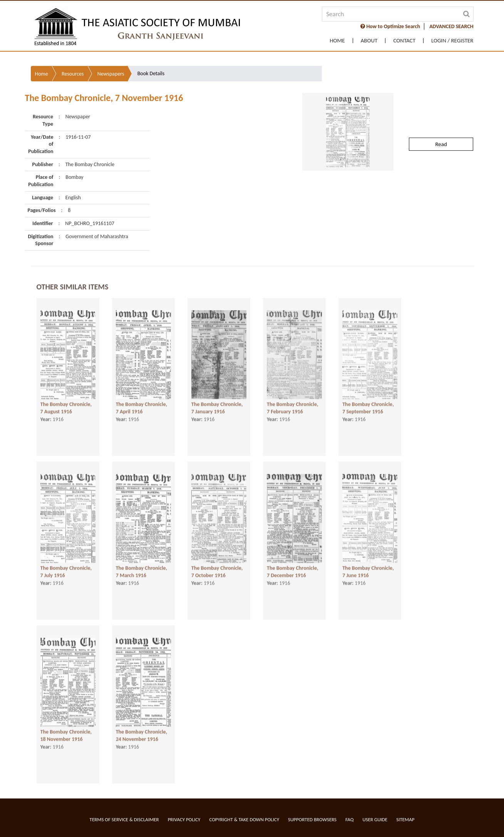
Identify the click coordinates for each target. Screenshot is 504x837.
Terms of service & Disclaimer (124, 819)
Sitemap (405, 819)
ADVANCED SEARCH (451, 26)
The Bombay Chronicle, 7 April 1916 (142, 407)
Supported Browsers (312, 819)
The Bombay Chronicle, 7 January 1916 (217, 407)
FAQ (349, 819)
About (369, 41)
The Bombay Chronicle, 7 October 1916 (217, 570)
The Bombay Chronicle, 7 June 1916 (368, 570)
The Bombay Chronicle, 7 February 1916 (293, 407)
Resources (73, 55)
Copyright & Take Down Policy (244, 819)
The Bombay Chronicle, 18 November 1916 (66, 734)
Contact (404, 41)
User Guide (375, 819)
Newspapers (111, 55)
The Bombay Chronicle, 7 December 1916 (293, 570)
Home (337, 41)
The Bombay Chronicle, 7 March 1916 (142, 570)
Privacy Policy (184, 819)
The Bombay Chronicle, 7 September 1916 (368, 407)
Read (441, 125)
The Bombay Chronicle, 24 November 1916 (142, 734)
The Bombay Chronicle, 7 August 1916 (66, 407)
